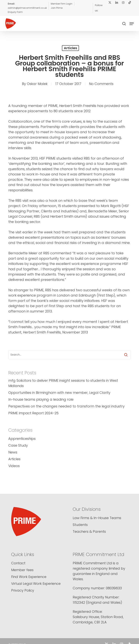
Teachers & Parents (89, 531)
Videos (14, 466)
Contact (18, 563)
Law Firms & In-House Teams (97, 518)
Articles (70, 48)
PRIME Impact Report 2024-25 (33, 413)
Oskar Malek (37, 84)
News (13, 452)
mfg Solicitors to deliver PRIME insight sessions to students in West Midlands (63, 383)
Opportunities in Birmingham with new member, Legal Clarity (59, 393)
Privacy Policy (23, 590)
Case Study (18, 445)
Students (80, 525)
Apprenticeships (22, 439)
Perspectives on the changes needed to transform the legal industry (66, 406)
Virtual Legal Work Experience (36, 584)
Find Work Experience (29, 577)
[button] (132, 24)
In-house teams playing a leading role (41, 399)
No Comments (101, 84)
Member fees (22, 570)
